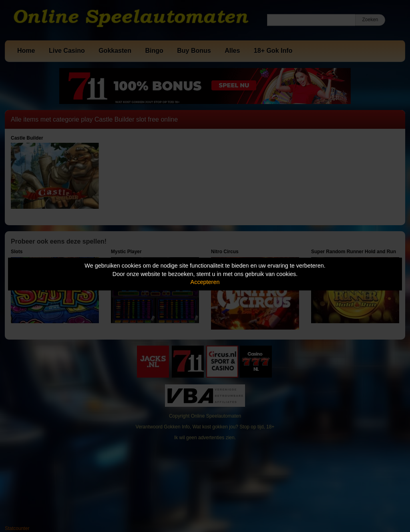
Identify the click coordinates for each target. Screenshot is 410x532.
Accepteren (205, 282)
